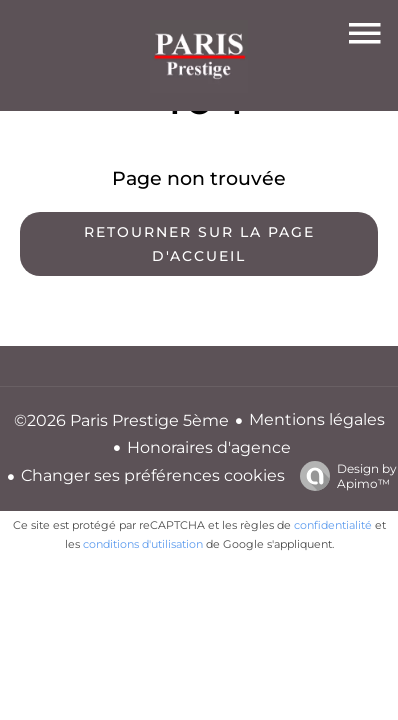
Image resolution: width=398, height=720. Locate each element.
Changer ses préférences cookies (153, 475)
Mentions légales (317, 419)
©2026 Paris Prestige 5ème (121, 420)
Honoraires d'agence (209, 447)
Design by (343, 476)
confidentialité (333, 525)
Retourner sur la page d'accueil (199, 244)
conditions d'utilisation (143, 544)
